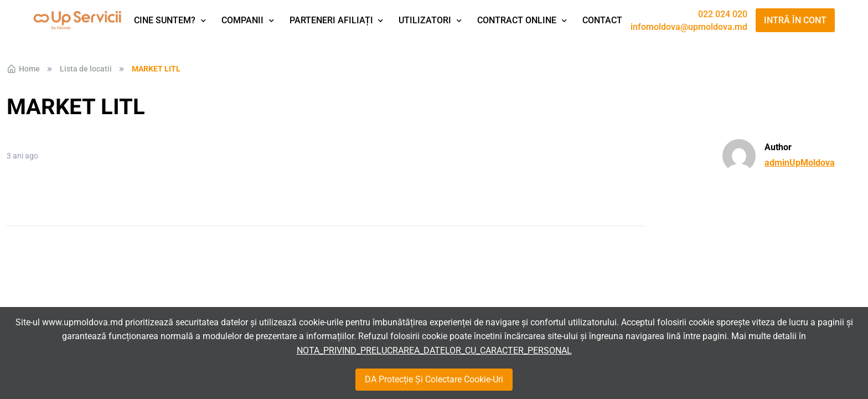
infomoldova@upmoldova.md (689, 27)
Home (23, 69)
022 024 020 (723, 14)
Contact (602, 20)
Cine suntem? (165, 20)
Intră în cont (795, 20)
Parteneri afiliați (331, 20)
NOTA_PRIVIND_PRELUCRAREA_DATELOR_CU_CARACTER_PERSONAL (434, 351)
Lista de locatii (86, 69)
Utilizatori (425, 20)
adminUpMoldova (800, 163)
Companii (242, 20)
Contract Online (517, 20)
